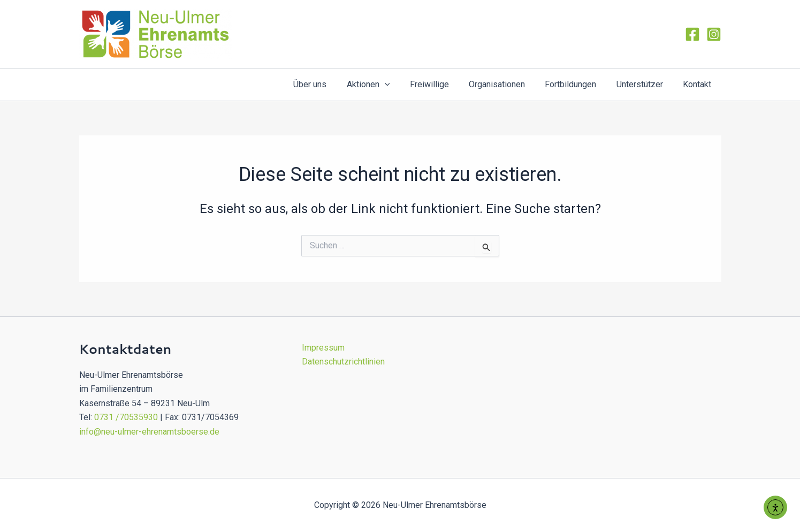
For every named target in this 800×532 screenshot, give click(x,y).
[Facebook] (692, 34)
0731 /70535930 (126, 417)
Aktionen (384, 85)
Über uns (329, 84)
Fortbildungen (578, 84)
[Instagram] (714, 34)
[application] (400, 85)
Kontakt (699, 84)
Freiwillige (442, 84)
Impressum (323, 348)
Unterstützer (644, 84)
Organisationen (507, 84)
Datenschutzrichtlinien (343, 362)
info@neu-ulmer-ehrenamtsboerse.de (149, 432)
